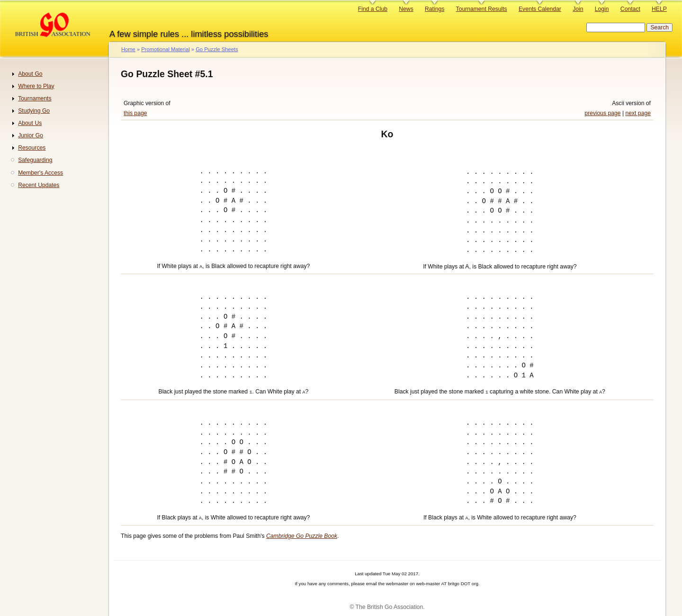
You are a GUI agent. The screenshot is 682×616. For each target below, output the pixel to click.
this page (135, 113)
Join (578, 9)
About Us (30, 123)
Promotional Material (165, 49)
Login (602, 9)
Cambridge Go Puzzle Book (302, 533)
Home (128, 49)
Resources (32, 148)
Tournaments (35, 98)
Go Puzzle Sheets (217, 49)
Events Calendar (540, 9)
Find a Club (373, 9)
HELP (659, 9)
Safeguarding (35, 160)
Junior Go (31, 135)
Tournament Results (482, 9)
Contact (630, 9)
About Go (30, 74)
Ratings (435, 9)
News (406, 9)
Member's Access (40, 173)
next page (638, 113)
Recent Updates (39, 185)
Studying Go (34, 111)
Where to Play (36, 86)
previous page (602, 113)
